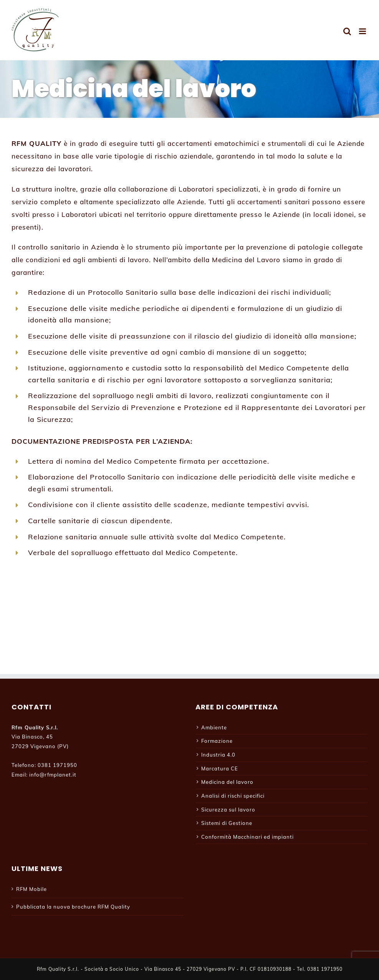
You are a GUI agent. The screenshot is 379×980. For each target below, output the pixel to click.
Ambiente (214, 727)
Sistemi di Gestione (227, 823)
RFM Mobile (31, 889)
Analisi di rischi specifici (233, 796)
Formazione (217, 741)
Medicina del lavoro (227, 782)
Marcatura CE (220, 768)
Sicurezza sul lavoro (228, 810)
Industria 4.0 (218, 755)
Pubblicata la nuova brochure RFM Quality (73, 907)
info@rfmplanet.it (53, 775)
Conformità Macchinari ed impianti (247, 837)
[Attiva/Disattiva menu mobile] (363, 31)
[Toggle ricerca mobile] (347, 31)
